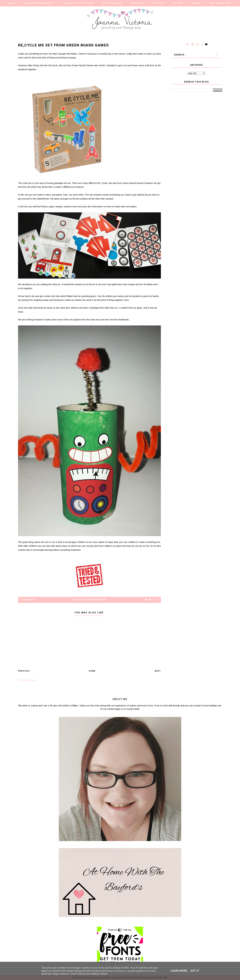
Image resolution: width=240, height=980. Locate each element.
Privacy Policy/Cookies (79, 3)
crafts (92, 600)
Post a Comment (27, 680)
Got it (195, 971)
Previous (24, 671)
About (12, 3)
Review (102, 600)
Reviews (196, 3)
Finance (128, 9)
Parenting (137, 3)
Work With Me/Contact (39, 3)
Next (158, 671)
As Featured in (112, 3)
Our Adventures (220, 3)
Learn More (179, 971)
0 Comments (27, 600)
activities (79, 600)
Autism (178, 3)
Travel (110, 9)
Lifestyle (159, 3)
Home (92, 671)
